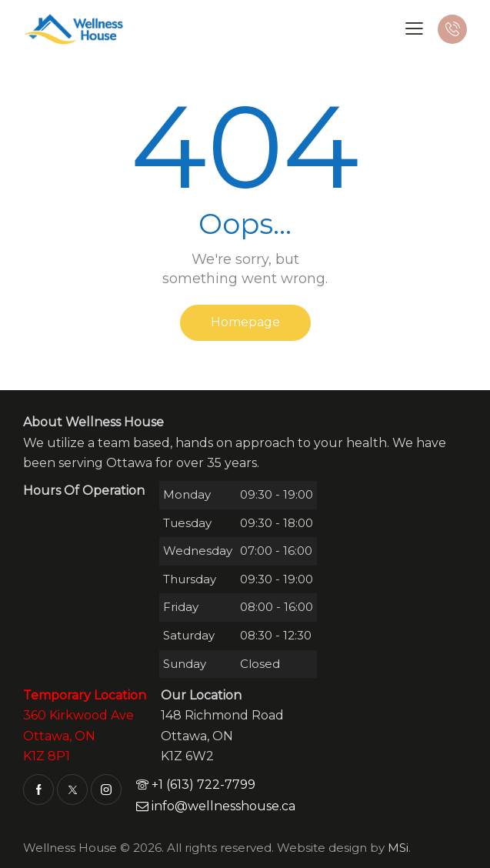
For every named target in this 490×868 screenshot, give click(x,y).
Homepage (245, 322)
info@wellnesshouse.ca (216, 806)
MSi (398, 848)
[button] (414, 28)
